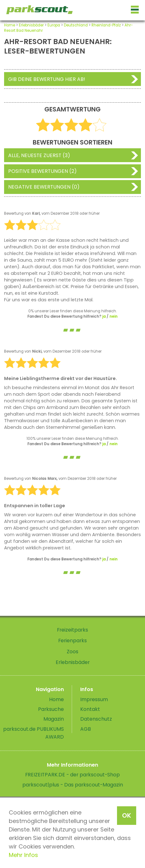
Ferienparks (72, 641)
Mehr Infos (23, 855)
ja (104, 316)
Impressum (94, 699)
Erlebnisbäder (31, 25)
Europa (54, 25)
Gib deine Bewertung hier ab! (47, 79)
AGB (86, 729)
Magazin (54, 719)
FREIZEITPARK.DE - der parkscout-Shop (72, 775)
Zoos (72, 652)
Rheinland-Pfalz (106, 25)
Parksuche (51, 709)
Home (10, 25)
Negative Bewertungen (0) (44, 187)
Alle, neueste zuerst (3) (39, 155)
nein (114, 316)
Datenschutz (96, 719)
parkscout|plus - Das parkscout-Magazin (73, 785)
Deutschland (76, 25)
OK (127, 815)
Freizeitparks (72, 630)
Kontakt (90, 709)
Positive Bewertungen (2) (42, 171)
